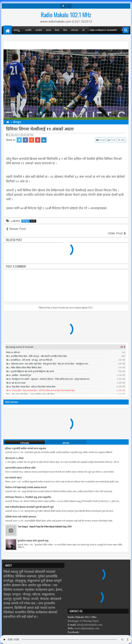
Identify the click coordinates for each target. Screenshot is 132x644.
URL (122, 140)
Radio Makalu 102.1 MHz (66, 15)
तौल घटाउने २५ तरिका (14, 453)
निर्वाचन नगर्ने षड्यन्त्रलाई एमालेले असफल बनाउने (26, 483)
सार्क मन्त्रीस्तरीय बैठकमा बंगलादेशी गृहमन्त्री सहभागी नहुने (29, 502)
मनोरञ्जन (75, 30)
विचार (57, 30)
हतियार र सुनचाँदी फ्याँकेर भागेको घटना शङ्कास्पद (26, 444)
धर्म (83, 30)
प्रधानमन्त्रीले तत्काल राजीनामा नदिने (20, 463)
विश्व (65, 30)
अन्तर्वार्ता (39, 30)
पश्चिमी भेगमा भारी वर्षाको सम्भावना (21, 512)
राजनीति (28, 30)
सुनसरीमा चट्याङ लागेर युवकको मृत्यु (33, 536)
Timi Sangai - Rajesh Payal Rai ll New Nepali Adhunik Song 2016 (45, 522)
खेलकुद (29, 221)
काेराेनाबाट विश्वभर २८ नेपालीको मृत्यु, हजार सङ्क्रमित (28, 492)
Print (112, 140)
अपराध (48, 30)
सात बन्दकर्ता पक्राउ (13, 473)
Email (101, 140)
